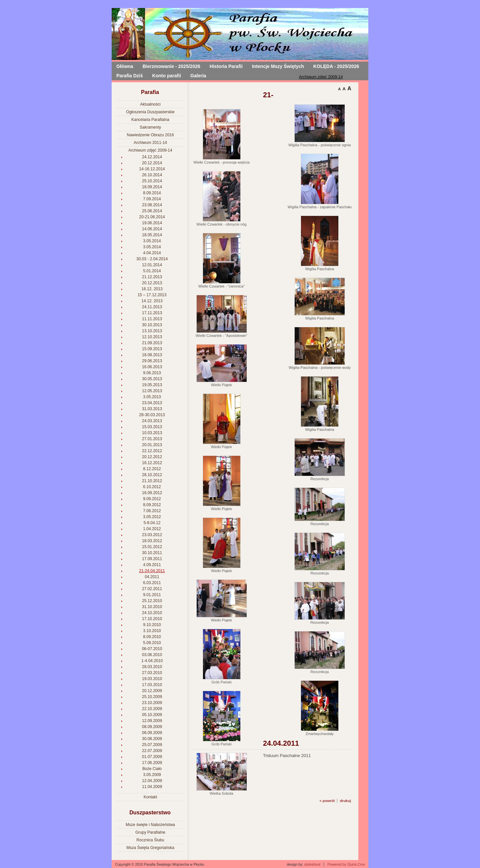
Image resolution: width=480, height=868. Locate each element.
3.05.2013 (152, 397)
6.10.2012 (152, 487)
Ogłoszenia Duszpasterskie (150, 112)
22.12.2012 (152, 451)
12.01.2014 (152, 265)
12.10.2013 (152, 337)
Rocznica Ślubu (150, 840)
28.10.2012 (152, 475)
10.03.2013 (152, 433)
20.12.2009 (152, 691)
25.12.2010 (152, 601)
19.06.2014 (152, 223)
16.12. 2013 (152, 289)
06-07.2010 (152, 649)
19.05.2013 (152, 385)
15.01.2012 (152, 547)
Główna (125, 66)
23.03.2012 (152, 535)
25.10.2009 (152, 697)
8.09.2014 (152, 193)
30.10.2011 (152, 553)
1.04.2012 (152, 529)
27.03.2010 (152, 673)
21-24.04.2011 (152, 571)
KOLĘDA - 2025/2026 (336, 66)
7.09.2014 (152, 199)
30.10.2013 (152, 325)
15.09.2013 (152, 349)
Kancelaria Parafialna (150, 120)
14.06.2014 (152, 229)
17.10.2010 (152, 619)
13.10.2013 (152, 331)
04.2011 (152, 577)
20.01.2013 (152, 445)
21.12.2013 (152, 277)
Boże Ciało (152, 769)
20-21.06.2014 (152, 217)
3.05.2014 (152, 241)
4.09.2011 (152, 565)
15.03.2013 (152, 427)
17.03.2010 (152, 685)
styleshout (312, 864)
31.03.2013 (152, 409)
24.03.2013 (152, 421)
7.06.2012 (152, 511)
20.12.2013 (152, 283)
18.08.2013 (152, 355)
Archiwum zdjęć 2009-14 (321, 77)
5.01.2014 (152, 271)
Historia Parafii (226, 66)
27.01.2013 (152, 439)
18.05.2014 (152, 235)
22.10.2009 (152, 709)
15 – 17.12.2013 (152, 295)
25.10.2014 (152, 181)
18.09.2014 (152, 187)
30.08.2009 (152, 739)
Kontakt (150, 797)
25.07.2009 (152, 745)
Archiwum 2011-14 (150, 143)
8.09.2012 (152, 505)
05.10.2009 (152, 715)
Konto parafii (167, 76)
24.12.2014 (152, 157)
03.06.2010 (152, 655)
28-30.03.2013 (152, 415)
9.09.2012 (152, 499)
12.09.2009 (152, 721)
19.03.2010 (152, 679)
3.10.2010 (152, 631)
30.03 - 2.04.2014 (152, 259)
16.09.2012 (152, 493)
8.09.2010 (152, 637)
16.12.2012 (152, 463)
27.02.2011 (152, 589)
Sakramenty (150, 127)
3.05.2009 (152, 775)
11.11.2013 (152, 319)
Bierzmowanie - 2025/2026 (171, 66)
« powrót (327, 801)
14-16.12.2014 (152, 169)
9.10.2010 (152, 625)
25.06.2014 (152, 211)
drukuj (345, 801)
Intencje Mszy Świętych (278, 66)
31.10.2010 (152, 607)
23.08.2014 (152, 205)
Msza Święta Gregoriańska (150, 848)
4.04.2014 (152, 253)
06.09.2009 (152, 733)
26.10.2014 (152, 175)
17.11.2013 (152, 313)
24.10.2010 (152, 613)
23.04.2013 (152, 403)
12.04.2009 (152, 781)
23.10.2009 (152, 703)
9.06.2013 (152, 373)
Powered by (346, 864)
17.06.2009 (152, 763)
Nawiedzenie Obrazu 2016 (150, 135)
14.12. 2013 (152, 301)
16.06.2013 (152, 367)
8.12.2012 (152, 469)
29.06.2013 (152, 361)
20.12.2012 (152, 457)
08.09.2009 (152, 727)
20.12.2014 (152, 163)
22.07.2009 (152, 751)
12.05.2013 (152, 391)
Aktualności (150, 104)
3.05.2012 (152, 517)
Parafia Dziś (130, 76)
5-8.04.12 (152, 523)
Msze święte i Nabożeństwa (150, 825)
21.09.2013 (152, 343)
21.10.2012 (152, 481)
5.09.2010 (152, 643)
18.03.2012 (152, 541)
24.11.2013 (152, 307)
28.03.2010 (152, 667)
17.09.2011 (152, 559)
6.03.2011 (152, 583)
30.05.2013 (152, 379)
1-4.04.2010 (152, 661)
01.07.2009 (152, 757)
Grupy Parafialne (150, 832)
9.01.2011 (152, 595)
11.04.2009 (152, 787)
